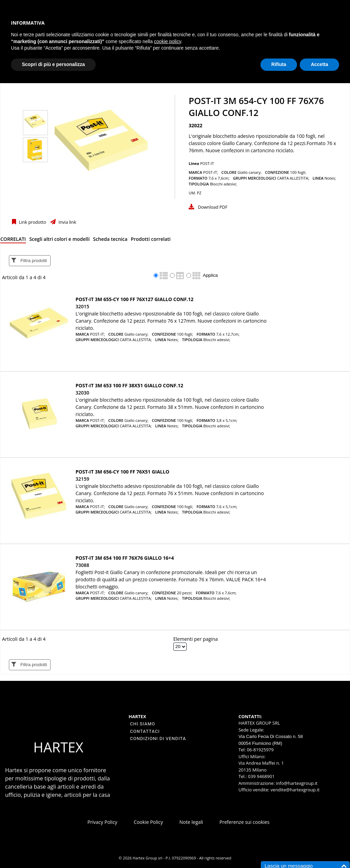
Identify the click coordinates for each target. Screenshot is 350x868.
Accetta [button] (319, 64)
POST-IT (207, 163)
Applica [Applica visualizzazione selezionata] (211, 275)
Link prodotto (32, 222)
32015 (82, 306)
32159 (82, 479)
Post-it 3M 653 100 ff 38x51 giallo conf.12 (129, 385)
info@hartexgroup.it (296, 783)
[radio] (156, 275)
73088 (82, 565)
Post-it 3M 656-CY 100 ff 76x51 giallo (122, 472)
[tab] (13, 240)
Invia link (67, 222)
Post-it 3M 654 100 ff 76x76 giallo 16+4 (125, 558)
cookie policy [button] (168, 41)
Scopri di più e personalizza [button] (53, 64)
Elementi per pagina (196, 639)
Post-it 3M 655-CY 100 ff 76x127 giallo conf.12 (134, 299)
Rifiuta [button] (279, 64)
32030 (82, 393)
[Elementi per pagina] (180, 647)
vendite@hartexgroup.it (295, 790)
